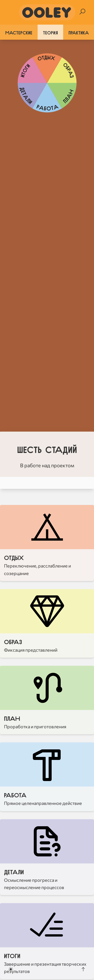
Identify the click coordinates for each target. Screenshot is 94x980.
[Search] (82, 12)
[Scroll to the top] (83, 969)
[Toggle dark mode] (11, 969)
